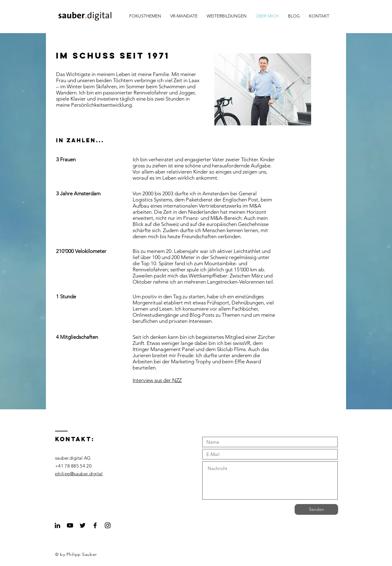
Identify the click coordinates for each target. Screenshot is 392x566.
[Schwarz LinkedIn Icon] (57, 525)
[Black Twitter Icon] (83, 525)
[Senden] (316, 509)
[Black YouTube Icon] (70, 525)
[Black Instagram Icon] (108, 525)
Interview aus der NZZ (157, 380)
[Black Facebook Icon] (95, 525)
